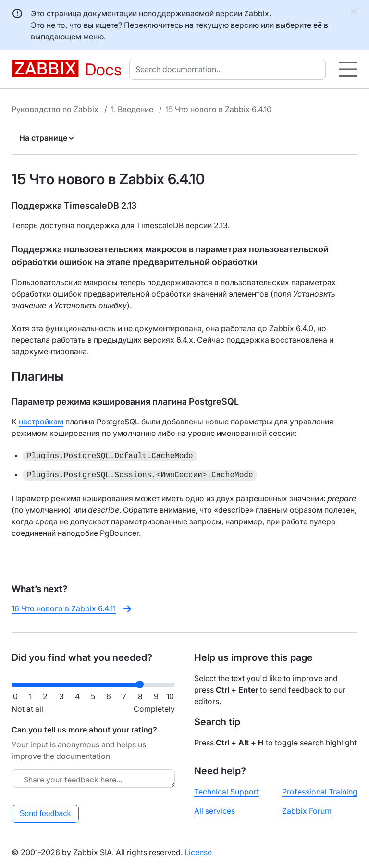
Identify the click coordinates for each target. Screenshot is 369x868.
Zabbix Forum (307, 811)
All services (215, 811)
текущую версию (227, 25)
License (198, 852)
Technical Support (227, 792)
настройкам (41, 422)
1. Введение (132, 109)
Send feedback (45, 813)
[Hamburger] (348, 69)
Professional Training (320, 792)
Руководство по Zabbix (55, 109)
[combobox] (229, 69)
